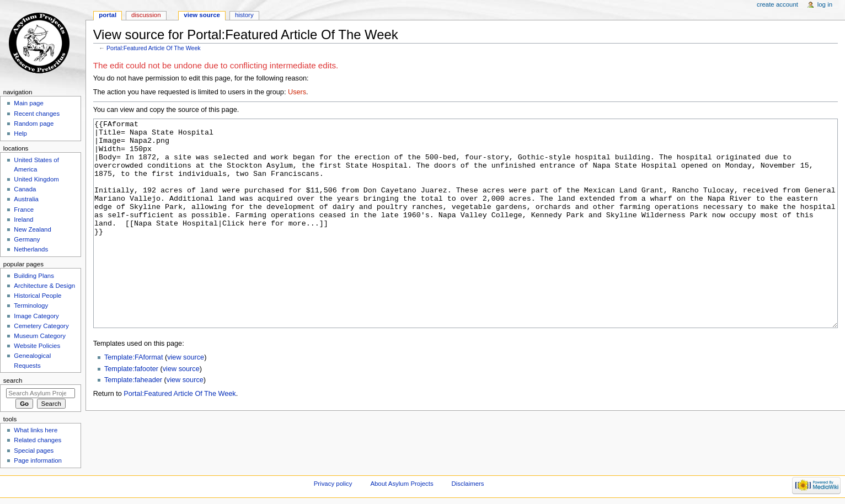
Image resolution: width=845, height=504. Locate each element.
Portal (108, 15)
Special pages (34, 451)
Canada (25, 189)
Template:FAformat (133, 399)
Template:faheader (133, 421)
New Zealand (32, 229)
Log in (825, 4)
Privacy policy (333, 484)
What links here (36, 430)
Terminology (31, 305)
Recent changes (37, 114)
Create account (777, 4)
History (244, 15)
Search (13, 380)
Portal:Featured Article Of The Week (154, 48)
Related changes (38, 440)
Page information (38, 460)
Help (20, 133)
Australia (26, 199)
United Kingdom (36, 179)
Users (297, 92)
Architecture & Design (44, 286)
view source (186, 399)
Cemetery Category (41, 326)
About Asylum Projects (402, 484)
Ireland (23, 219)
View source (202, 15)
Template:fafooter (131, 410)
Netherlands (31, 249)
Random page (34, 124)
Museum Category (40, 336)
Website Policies (37, 346)
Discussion (146, 15)
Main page (29, 103)
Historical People (38, 296)
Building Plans (34, 276)
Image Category (36, 316)
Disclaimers (468, 484)
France (24, 210)
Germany (27, 239)
